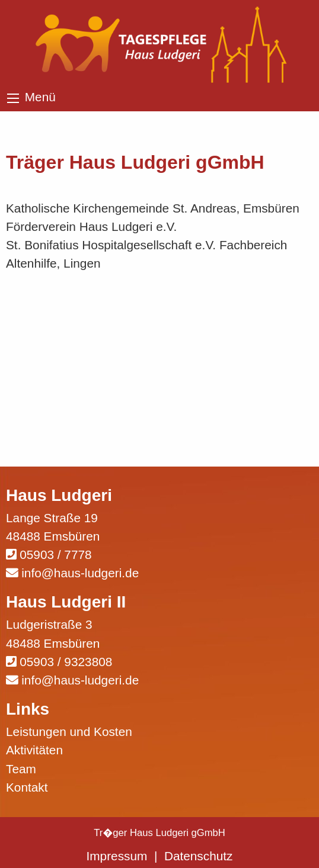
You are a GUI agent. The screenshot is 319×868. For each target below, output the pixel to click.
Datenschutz (199, 856)
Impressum (117, 856)
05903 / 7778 (55, 554)
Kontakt (27, 787)
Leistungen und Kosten (69, 732)
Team (21, 769)
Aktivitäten (34, 750)
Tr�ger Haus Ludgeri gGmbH (159, 833)
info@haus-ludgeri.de (80, 573)
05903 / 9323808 (66, 662)
